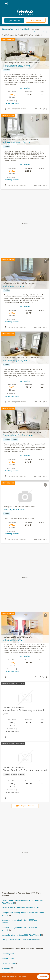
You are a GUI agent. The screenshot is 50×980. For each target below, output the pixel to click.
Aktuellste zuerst (40, 32)
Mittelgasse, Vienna (13, 640)
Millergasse (6, 968)
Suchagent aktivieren (25, 806)
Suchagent (36, 20)
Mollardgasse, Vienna (14, 286)
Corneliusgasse (8, 954)
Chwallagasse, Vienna (14, 510)
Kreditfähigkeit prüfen (12, 103)
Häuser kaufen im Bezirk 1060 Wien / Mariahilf (20, 908)
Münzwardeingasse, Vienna (17, 66)
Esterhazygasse (8, 958)
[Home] (25, 12)
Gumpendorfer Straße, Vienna (18, 435)
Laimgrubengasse (9, 963)
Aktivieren (43, 977)
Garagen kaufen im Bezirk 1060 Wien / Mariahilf (20, 940)
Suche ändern (14, 21)
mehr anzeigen (25, 88)
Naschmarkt (6, 973)
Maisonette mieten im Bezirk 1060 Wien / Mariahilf (21, 935)
